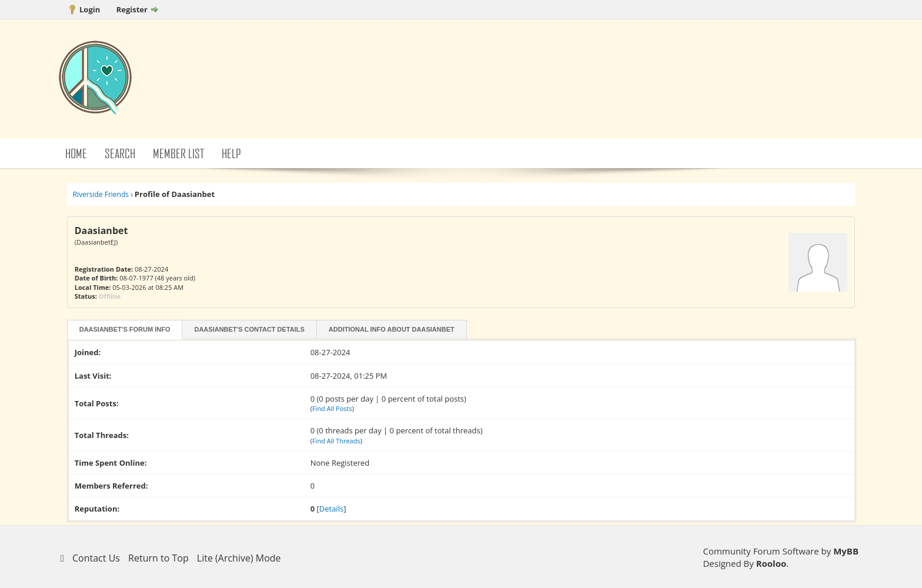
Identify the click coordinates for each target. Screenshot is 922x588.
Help (231, 153)
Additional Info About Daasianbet (392, 329)
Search (120, 153)
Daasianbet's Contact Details (249, 329)
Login (90, 9)
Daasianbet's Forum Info (125, 329)
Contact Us (96, 558)
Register (132, 9)
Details (331, 509)
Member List (178, 153)
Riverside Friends (101, 194)
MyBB (846, 551)
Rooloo (771, 563)
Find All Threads (336, 441)
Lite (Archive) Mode (239, 558)
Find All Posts (332, 408)
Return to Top (158, 558)
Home (76, 153)
